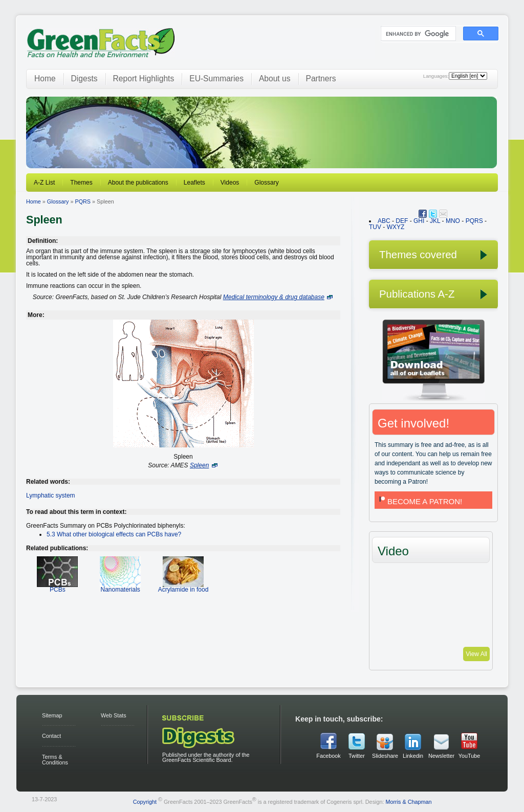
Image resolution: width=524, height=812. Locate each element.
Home (45, 78)
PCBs (57, 586)
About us (275, 78)
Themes (81, 183)
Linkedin (413, 756)
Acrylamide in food (183, 586)
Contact (51, 736)
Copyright (145, 801)
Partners (321, 78)
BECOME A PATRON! (420, 501)
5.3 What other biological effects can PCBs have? (114, 534)
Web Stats (114, 715)
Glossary (266, 183)
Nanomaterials (120, 586)
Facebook (328, 756)
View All (476, 654)
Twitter (357, 756)
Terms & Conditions (55, 760)
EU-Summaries (216, 78)
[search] (417, 34)
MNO (453, 221)
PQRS (83, 201)
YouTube (469, 756)
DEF (402, 221)
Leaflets (194, 183)
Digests (84, 78)
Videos (230, 183)
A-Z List (44, 183)
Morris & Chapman (408, 801)
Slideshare (385, 756)
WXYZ (396, 227)
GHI (419, 221)
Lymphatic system (51, 495)
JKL (435, 221)
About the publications (138, 183)
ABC (384, 221)
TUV (375, 227)
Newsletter (441, 756)
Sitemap (52, 715)
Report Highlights (144, 78)
